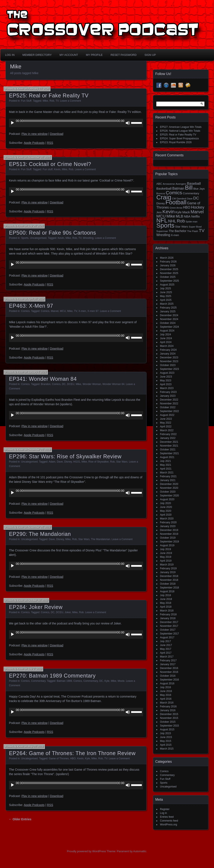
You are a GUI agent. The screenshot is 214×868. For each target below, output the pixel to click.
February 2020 (168, 522)
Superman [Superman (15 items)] (162, 231)
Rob (52, 101)
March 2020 (167, 519)
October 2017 (168, 630)
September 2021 (169, 453)
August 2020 (167, 499)
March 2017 (167, 657)
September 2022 (169, 411)
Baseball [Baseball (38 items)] (194, 184)
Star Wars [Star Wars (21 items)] (182, 227)
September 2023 (169, 369)
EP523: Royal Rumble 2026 (176, 142)
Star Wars (122, 462)
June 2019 (166, 553)
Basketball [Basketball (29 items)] (164, 188)
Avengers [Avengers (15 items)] (181, 184)
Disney (68, 462)
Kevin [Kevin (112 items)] (168, 212)
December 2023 (169, 358)
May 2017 (166, 649)
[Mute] (128, 123)
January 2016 (168, 710)
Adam (52, 462)
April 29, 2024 (36, 299)
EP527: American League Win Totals (181, 127)
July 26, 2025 (36, 226)
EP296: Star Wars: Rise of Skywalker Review (65, 456)
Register (165, 809)
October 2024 (168, 323)
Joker (68, 612)
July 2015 (165, 733)
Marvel (55, 311)
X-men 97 (93, 311)
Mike (45, 101)
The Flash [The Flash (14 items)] (193, 231)
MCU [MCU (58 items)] (161, 216)
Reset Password (124, 55)
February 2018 (168, 614)
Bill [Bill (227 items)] (189, 188)
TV (57, 101)
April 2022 (166, 427)
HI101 (77, 462)
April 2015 (166, 745)
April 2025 (166, 300)
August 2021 (167, 457)
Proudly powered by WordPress (86, 851)
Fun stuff (48, 169)
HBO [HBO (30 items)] (187, 207)
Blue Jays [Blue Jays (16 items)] (199, 189)
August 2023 (167, 373)
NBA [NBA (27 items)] (187, 216)
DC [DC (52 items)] (196, 198)
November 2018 (169, 580)
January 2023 (168, 396)
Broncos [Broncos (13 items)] (161, 193)
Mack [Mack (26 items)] (186, 212)
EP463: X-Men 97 (31, 306)
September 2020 (169, 496)
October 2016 (168, 676)
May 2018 (166, 603)
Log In (10, 55)
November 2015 (169, 718)
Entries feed (167, 817)
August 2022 (167, 415)
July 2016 (165, 687)
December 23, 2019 (39, 450)
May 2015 (166, 741)
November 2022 (169, 404)
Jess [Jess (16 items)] (159, 212)
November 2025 (169, 273)
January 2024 (168, 354)
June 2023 (166, 377)
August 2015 (167, 730)
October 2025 (168, 277)
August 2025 (167, 285)
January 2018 (168, 618)
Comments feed (169, 821)
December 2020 (169, 484)
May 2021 (166, 465)
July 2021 (165, 461)
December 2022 (169, 400)
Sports (25, 238)
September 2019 (169, 542)
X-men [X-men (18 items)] (175, 235)
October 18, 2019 (38, 600)
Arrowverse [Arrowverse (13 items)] (169, 184)
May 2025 (166, 296)
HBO (73, 758)
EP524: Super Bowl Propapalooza (179, 138)
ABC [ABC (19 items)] (159, 184)
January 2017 (168, 664)
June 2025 (166, 292)
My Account (69, 55)
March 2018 (167, 611)
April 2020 (166, 515)
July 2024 (165, 335)
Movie (121, 681)
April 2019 (166, 561)
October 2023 (168, 365)
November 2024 (169, 319)
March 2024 (167, 346)
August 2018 (167, 591)
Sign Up (150, 55)
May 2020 (166, 511)
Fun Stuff (26, 101)
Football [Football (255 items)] (176, 202)
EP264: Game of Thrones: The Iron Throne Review (72, 753)
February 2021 (168, 476)
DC (64, 384)
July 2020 (165, 503)
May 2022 (166, 423)
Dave (60, 462)
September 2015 (169, 726)
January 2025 (168, 311)
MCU (63, 311)
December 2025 (169, 269)
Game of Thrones (59, 758)
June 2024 (166, 338)
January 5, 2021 (37, 372)
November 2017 (169, 626)
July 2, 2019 (35, 669)
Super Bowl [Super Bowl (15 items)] (195, 227)
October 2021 (168, 450)
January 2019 (168, 572)
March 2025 (167, 304)
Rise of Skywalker (99, 462)
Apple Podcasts (34, 143)
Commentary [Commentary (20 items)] (191, 193)
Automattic (140, 851)
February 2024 (168, 350)
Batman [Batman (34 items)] (178, 188)
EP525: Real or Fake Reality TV (49, 95)
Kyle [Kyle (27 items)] (178, 212)
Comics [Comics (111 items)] (174, 193)
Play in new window (34, 134)
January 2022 (168, 438)
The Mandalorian (101, 539)
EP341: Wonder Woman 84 (43, 379)
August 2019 (167, 545)
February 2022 (168, 434)
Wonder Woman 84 (114, 384)
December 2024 (169, 315)
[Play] (12, 123)
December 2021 (169, 442)
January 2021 (168, 480)
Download (57, 134)
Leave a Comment (70, 101)
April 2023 (166, 384)
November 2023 (169, 361)
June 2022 (166, 419)
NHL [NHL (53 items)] (172, 221)
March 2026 (167, 258)
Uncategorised (38, 238)
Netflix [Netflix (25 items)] (195, 216)
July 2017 (165, 641)
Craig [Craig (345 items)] (164, 197)
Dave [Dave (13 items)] (190, 199)
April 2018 (166, 607)
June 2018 (166, 599)
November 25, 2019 (39, 527)
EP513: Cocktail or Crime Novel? (50, 164)
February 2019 (168, 568)
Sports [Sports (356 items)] (165, 225)
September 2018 (169, 588)
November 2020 (169, 488)
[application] (76, 123)
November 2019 (169, 534)
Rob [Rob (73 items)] (181, 221)
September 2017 (169, 634)
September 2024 (169, 327)
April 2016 (166, 699)
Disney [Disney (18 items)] (160, 203)
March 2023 (167, 388)
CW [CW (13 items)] (174, 199)
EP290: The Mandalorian (40, 534)
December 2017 (169, 622)
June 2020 (166, 507)
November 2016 (169, 672)
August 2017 (167, 637)
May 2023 (166, 381)
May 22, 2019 (36, 747)
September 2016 (169, 680)
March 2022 (167, 430)
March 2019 (167, 565)
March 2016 (167, 703)
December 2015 (169, 714)
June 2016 (166, 691)
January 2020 (168, 526)
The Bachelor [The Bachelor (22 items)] (178, 231)
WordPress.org (169, 825)
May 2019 (166, 557)
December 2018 (169, 576)
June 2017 (166, 645)
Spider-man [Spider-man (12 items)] (191, 222)
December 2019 (169, 530)
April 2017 (166, 653)
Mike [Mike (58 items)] (171, 216)
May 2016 (166, 695)
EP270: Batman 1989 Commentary (52, 676)
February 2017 (168, 660)
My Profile (94, 55)
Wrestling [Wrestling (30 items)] (163, 235)
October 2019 (168, 538)
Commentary (38, 681)
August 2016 (167, 683)
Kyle (107, 681)
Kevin (21, 89)
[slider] (70, 121)
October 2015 (168, 722)
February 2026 (168, 262)
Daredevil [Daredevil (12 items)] (181, 199)
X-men (82, 311)
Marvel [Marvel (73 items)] (197, 212)
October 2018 (168, 584)
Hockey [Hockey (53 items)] (198, 207)
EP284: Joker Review (36, 607)
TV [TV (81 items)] (202, 230)
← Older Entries (20, 819)
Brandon (46, 384)
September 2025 (169, 281)
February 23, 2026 (38, 89)
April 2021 (166, 469)
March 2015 (167, 749)
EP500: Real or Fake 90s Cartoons (53, 233)
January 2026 (168, 265)
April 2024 (166, 342)
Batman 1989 (64, 681)
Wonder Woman (92, 384)
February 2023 (168, 392)
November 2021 (169, 446)
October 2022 (168, 407)
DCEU (71, 384)
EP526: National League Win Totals (180, 131)
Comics (25, 311)
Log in (163, 813)
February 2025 (168, 308)
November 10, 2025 (39, 157)
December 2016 (169, 668)
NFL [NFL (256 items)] (162, 220)
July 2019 (165, 549)
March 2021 (167, 473)
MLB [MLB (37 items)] (179, 216)
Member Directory (37, 55)
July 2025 (165, 288)
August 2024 (167, 331)
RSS (50, 143)
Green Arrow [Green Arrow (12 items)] (176, 208)
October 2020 (168, 492)
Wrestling (88, 238)
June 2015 (166, 737)
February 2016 (168, 707)
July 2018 (165, 595)
